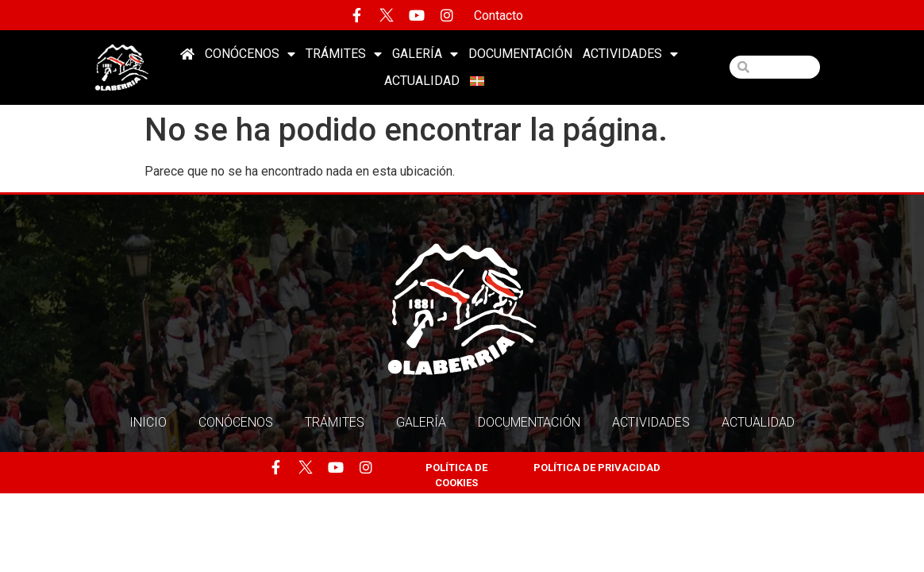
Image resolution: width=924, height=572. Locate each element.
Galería (425, 54)
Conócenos (250, 54)
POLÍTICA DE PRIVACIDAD (597, 468)
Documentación (520, 54)
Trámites (344, 54)
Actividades (630, 54)
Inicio (148, 422)
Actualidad (422, 81)
